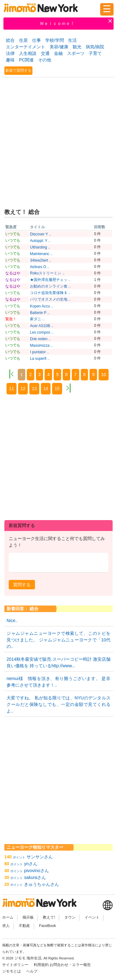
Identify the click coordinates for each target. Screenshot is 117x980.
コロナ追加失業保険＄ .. (50, 293)
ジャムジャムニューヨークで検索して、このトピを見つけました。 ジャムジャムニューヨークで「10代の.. (58, 640)
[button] (22, 585)
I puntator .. (39, 352)
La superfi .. (40, 359)
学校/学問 (55, 40)
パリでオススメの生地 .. (50, 299)
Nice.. (12, 620)
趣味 (10, 60)
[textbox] (58, 563)
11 (12, 389)
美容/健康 (59, 47)
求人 (6, 926)
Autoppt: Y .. (40, 241)
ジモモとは (12, 971)
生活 (72, 40)
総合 (10, 40)
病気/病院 (95, 47)
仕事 (37, 40)
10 (104, 374)
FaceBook (47, 926)
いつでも (13, 234)
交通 (45, 53)
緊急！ (11, 319)
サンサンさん (40, 857)
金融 (58, 53)
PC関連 (26, 60)
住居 (23, 40)
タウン (70, 917)
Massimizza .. (41, 345)
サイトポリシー (16, 965)
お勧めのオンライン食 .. (50, 286)
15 (57, 389)
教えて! (49, 917)
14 (46, 389)
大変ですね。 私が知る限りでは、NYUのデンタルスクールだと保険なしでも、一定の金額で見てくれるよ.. (58, 704)
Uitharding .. (40, 247)
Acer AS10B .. (42, 326)
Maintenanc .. (41, 254)
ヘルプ (32, 971)
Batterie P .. (40, 313)
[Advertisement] (58, 140)
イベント (92, 917)
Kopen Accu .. (41, 306)
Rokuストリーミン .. (47, 273)
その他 (45, 60)
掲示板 (28, 917)
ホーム (8, 917)
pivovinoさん (36, 871)
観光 (77, 47)
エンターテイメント (26, 47)
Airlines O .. (40, 267)
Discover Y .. (41, 234)
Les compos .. (42, 332)
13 (34, 389)
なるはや (13, 273)
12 (23, 389)
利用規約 (41, 965)
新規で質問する (18, 70)
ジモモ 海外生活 (28, 958)
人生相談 (28, 53)
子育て (95, 53)
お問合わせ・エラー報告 (71, 965)
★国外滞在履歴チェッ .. (50, 280)
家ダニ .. (37, 319)
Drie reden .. (40, 339)
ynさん (31, 864)
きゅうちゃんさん (41, 884)
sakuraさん (35, 877)
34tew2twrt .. (41, 260)
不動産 (24, 926)
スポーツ (76, 53)
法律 (10, 53)
